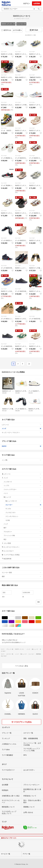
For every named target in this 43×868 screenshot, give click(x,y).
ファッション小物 (22, 536)
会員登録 (37, 3)
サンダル (23, 509)
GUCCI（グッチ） (8, 24)
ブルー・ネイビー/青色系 (8, 622)
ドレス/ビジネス (23, 513)
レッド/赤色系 (34, 622)
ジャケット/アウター (22, 489)
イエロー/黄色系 (21, 622)
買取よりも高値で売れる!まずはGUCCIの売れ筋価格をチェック (21, 641)
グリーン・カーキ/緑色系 (41, 618)
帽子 (22, 528)
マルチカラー (21, 626)
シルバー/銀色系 (8, 626)
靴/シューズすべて (23, 501)
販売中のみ (6, 30)
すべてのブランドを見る (22, 722)
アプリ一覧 (26, 854)
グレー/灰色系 (21, 618)
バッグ (22, 524)
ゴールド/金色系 (14, 626)
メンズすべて (22, 482)
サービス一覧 (6, 854)
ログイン (26, 3)
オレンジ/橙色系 (41, 622)
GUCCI (21, 446)
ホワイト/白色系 (14, 618)
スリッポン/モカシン (23, 516)
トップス (22, 486)
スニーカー (21, 24)
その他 (23, 520)
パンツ (22, 493)
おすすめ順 (17, 30)
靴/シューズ (22, 497)
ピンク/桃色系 (28, 622)
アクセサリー (22, 532)
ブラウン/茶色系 (28, 618)
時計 (22, 539)
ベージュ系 (34, 618)
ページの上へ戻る (22, 666)
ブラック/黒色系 (8, 618)
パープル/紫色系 (14, 622)
